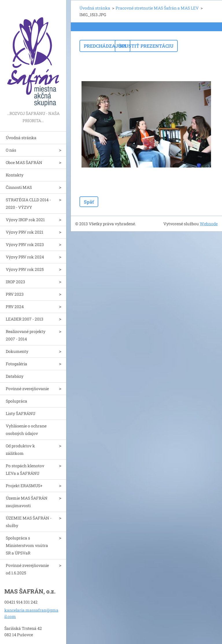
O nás (11, 150)
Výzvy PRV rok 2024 (25, 257)
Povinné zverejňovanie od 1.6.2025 (27, 569)
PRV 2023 (15, 294)
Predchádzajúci (105, 46)
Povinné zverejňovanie (27, 389)
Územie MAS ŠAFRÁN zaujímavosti (27, 502)
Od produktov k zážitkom (20, 450)
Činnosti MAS (19, 187)
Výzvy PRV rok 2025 (25, 269)
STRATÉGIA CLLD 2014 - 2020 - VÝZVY (28, 203)
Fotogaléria (16, 364)
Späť (89, 202)
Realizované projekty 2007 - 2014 (26, 335)
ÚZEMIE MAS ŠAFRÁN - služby (29, 522)
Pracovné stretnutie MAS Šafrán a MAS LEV (157, 8)
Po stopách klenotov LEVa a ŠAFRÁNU (25, 469)
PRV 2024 (15, 307)
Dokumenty (17, 351)
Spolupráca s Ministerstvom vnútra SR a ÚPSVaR (27, 545)
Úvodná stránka (21, 138)
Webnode (209, 224)
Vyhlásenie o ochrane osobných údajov (26, 430)
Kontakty (15, 175)
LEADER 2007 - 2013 (25, 319)
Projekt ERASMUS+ (24, 486)
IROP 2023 (15, 282)
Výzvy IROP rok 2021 (25, 220)
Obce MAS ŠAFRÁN (24, 162)
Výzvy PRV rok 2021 (25, 232)
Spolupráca (16, 401)
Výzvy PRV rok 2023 (25, 244)
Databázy (15, 376)
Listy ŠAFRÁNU (21, 413)
